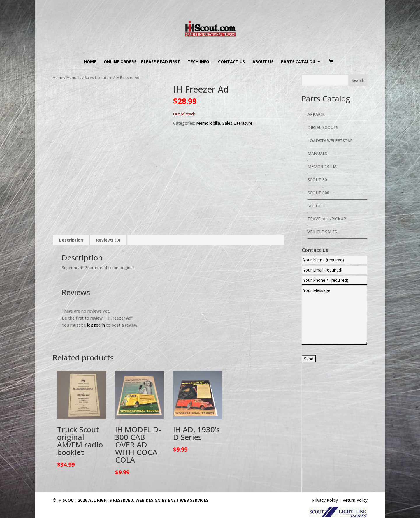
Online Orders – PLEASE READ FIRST (142, 62)
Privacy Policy (325, 498)
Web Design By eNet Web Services (172, 498)
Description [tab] (71, 238)
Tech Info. (199, 62)
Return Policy (355, 498)
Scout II (316, 206)
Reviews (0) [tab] (108, 238)
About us (263, 62)
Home (90, 62)
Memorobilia (208, 123)
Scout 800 (318, 193)
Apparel (316, 114)
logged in (96, 323)
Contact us (231, 62)
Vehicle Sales (322, 232)
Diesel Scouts (323, 127)
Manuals (74, 77)
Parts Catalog (298, 62)
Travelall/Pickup (327, 219)
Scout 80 (317, 180)
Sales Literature (99, 77)
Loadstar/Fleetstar (330, 141)
